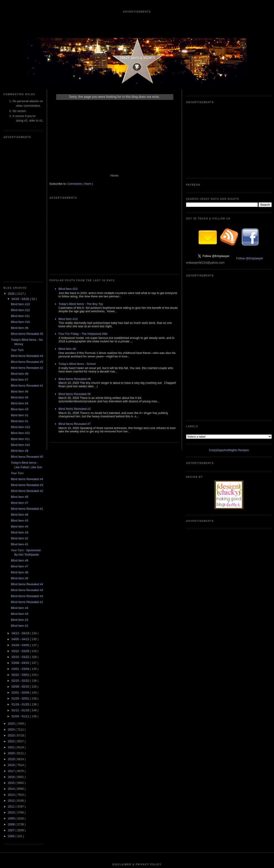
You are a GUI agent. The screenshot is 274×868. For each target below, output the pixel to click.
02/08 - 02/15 (21, 550)
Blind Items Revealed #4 (27, 219)
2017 (12, 634)
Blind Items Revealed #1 (27, 249)
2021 (12, 610)
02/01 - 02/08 (21, 556)
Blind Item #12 (20, 173)
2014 (12, 652)
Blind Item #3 (19, 272)
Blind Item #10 (20, 185)
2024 (12, 593)
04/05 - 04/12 (21, 502)
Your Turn (17, 213)
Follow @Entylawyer (250, 190)
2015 (12, 646)
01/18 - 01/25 (21, 568)
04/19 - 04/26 (21, 162)
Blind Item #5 (19, 261)
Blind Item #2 (19, 278)
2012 (12, 664)
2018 (12, 628)
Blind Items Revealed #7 (75, 360)
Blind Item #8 (19, 237)
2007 (12, 693)
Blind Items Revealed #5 (27, 197)
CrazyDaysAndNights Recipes (229, 245)
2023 (12, 599)
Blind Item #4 (19, 266)
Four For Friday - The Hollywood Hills (83, 270)
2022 (12, 604)
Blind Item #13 (20, 167)
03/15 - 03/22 (21, 520)
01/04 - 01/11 (21, 579)
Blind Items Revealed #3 (27, 225)
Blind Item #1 (19, 284)
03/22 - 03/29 (21, 514)
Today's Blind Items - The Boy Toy (81, 240)
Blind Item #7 (19, 243)
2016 (12, 640)
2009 (12, 682)
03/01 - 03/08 (21, 532)
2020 (12, 616)
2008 (12, 687)
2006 (12, 699)
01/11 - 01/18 (21, 573)
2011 (12, 670)
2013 (12, 658)
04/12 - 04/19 (21, 496)
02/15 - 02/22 (21, 544)
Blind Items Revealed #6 (75, 315)
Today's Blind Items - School (77, 300)
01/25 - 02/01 (21, 562)
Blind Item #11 (20, 179)
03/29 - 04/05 (21, 508)
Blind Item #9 (19, 191)
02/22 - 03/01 (21, 538)
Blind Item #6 (19, 255)
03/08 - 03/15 (21, 526)
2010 (12, 676)
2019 (12, 622)
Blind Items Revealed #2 (27, 231)
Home (115, 180)
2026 (12, 157)
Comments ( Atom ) (80, 188)
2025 (12, 587)
